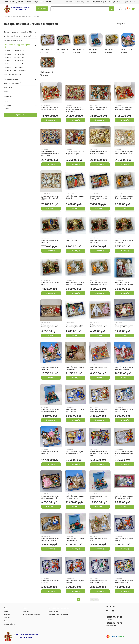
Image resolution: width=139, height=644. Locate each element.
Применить (20, 115)
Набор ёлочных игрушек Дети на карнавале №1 (124, 197)
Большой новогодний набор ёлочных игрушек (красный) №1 (75, 110)
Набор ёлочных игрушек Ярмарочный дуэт (124, 582)
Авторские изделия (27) (12, 83)
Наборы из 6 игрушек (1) (14, 64)
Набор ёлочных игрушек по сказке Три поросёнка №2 (124, 454)
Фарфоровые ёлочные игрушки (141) (17, 36)
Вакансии (26, 611)
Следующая (94, 600)
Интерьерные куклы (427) (13, 40)
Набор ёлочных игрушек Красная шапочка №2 (50, 539)
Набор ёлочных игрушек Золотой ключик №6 (99, 326)
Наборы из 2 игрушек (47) (15, 51)
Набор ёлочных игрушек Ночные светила (124, 411)
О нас (6, 2)
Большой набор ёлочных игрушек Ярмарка (75, 153)
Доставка (20, 2)
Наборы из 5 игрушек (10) (15, 61)
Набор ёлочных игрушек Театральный (75, 368)
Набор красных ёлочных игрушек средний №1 (50, 109)
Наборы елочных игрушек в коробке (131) (17, 46)
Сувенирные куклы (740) (13, 75)
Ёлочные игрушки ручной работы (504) (18, 32)
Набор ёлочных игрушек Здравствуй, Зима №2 (75, 326)
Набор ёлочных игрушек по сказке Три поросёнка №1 (99, 454)
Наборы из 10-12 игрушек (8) (16, 70)
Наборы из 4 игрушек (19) (15, 57)
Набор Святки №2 (72, 240)
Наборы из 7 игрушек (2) (14, 67)
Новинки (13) (8, 88)
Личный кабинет (46, 2)
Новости (25, 608)
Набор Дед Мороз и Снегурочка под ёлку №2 (124, 284)
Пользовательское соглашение (58, 615)
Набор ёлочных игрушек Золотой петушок (75, 453)
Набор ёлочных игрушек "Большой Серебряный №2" (50, 198)
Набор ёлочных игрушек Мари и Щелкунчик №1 (50, 497)
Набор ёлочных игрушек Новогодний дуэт (99, 582)
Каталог (42, 9)
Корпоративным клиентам (31, 615)
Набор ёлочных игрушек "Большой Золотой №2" (124, 153)
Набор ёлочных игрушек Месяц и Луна (75, 411)
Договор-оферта (53, 611)
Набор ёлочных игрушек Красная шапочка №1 (124, 497)
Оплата (12, 2)
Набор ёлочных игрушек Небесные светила (99, 411)
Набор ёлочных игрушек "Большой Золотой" (99, 153)
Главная (7, 17)
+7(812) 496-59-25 (115, 2)
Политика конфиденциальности (58, 608)
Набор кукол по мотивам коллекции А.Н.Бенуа (124, 326)
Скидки (36, 2)
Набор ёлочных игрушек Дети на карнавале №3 (99, 284)
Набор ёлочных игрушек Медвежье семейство (50, 411)
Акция (6, 92)
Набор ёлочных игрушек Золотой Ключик (75, 497)
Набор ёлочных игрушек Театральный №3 (75, 539)
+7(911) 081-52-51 (129, 2)
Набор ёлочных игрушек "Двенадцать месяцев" (124, 368)
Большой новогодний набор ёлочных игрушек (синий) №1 (50, 154)
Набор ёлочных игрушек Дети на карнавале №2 (75, 284)
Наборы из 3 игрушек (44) (15, 54)
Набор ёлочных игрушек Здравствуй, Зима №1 (50, 326)
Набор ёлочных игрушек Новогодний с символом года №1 (99, 198)
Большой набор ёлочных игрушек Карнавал (99, 109)
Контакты (28, 2)
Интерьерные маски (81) (13, 79)
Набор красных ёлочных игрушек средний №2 (124, 109)
